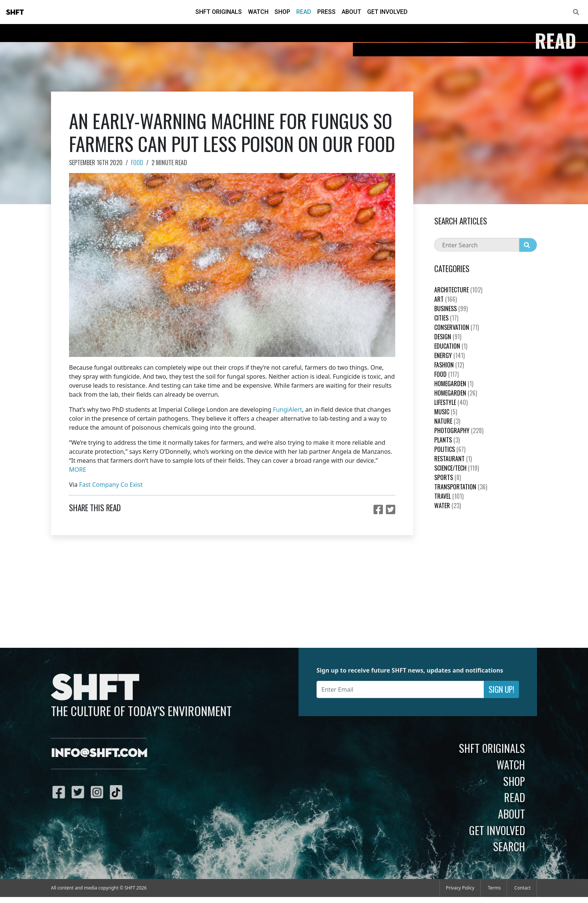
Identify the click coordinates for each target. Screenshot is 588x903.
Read (304, 12)
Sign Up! (501, 689)
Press (326, 12)
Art (445, 299)
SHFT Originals (219, 12)
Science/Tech (457, 468)
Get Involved (387, 12)
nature (447, 421)
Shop (282, 12)
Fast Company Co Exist (111, 485)
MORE (78, 470)
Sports (448, 477)
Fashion (449, 365)
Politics (450, 449)
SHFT (15, 12)
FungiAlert (288, 409)
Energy (449, 355)
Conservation (457, 327)
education (451, 346)
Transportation (461, 487)
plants (447, 440)
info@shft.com (99, 754)
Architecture (458, 290)
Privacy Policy (460, 888)
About (351, 12)
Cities (446, 318)
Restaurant (453, 459)
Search (509, 846)
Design (448, 337)
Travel (449, 496)
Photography (459, 430)
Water (448, 506)
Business (451, 309)
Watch (258, 12)
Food (137, 163)
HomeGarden (454, 384)
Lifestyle (451, 402)
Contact (523, 888)
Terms (494, 888)
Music (446, 412)
